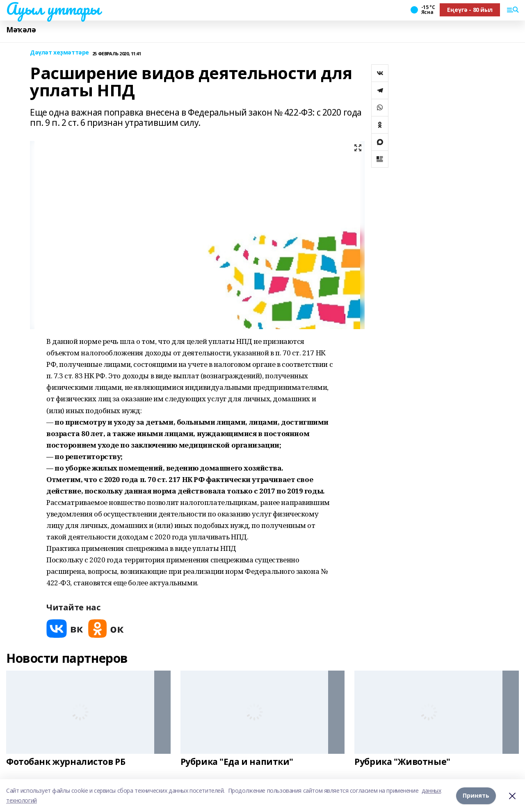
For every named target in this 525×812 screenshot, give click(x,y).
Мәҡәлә (21, 30)
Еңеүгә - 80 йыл (470, 10)
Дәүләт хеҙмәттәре (59, 53)
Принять (476, 795)
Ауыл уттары (53, 9)
